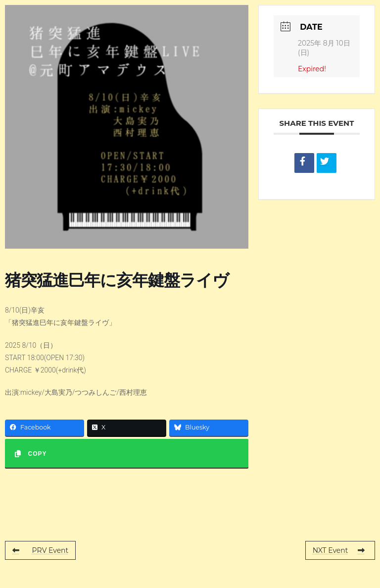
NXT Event (339, 550)
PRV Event (40, 550)
